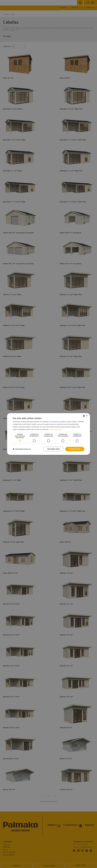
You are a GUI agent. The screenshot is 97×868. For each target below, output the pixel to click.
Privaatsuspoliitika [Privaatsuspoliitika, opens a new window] (56, 429)
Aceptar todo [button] (75, 449)
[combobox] (84, 416)
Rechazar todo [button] (53, 449)
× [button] (87, 416)
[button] (22, 449)
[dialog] (49, 434)
